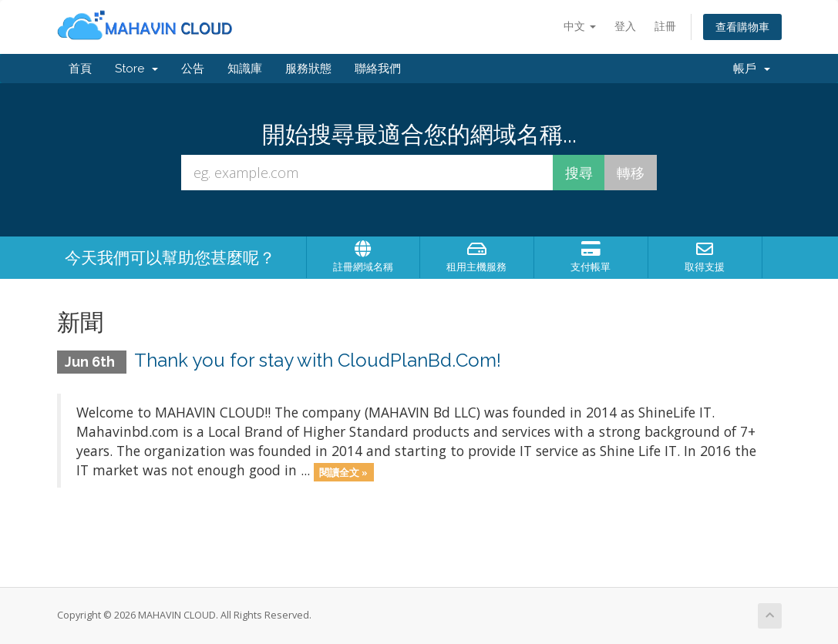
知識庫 (245, 69)
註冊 (665, 26)
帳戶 (752, 69)
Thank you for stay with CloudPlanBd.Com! (318, 360)
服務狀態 (308, 69)
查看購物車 (742, 27)
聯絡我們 (378, 69)
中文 (580, 26)
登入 (625, 26)
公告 (193, 69)
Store (136, 69)
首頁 (80, 69)
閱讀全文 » (343, 471)
